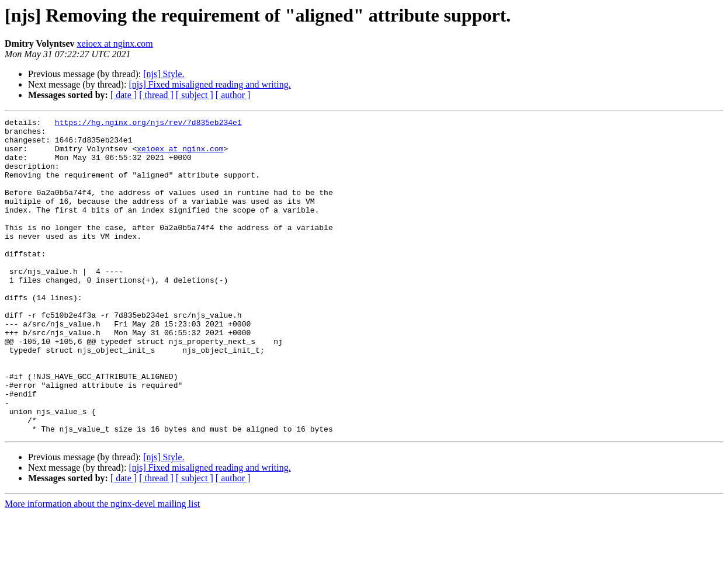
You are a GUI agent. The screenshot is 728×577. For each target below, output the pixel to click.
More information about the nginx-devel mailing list (102, 567)
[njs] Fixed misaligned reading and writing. (209, 84)
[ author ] (233, 95)
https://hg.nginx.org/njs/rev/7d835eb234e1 (148, 124)
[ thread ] (156, 95)
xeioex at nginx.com (115, 44)
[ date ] (124, 95)
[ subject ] (195, 95)
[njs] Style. (164, 74)
